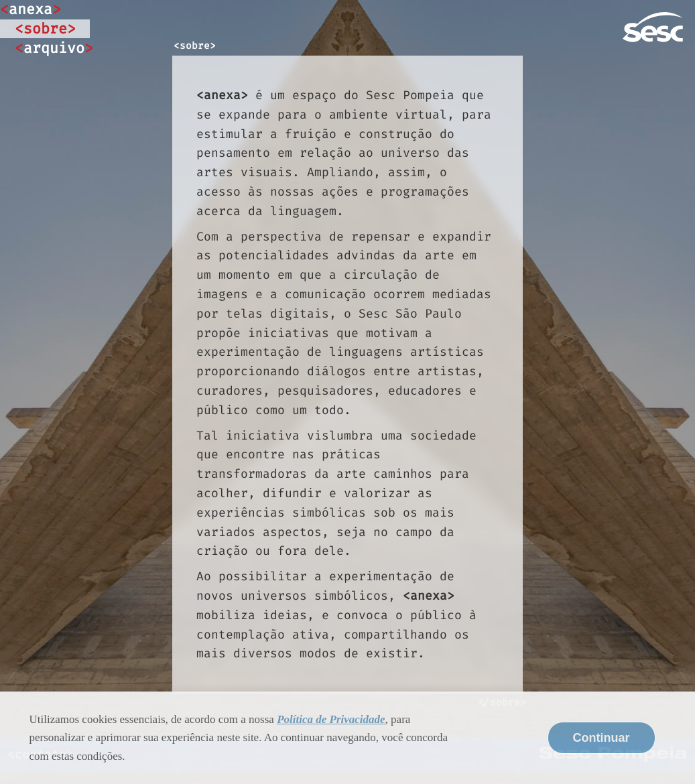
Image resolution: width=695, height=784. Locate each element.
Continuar (602, 738)
